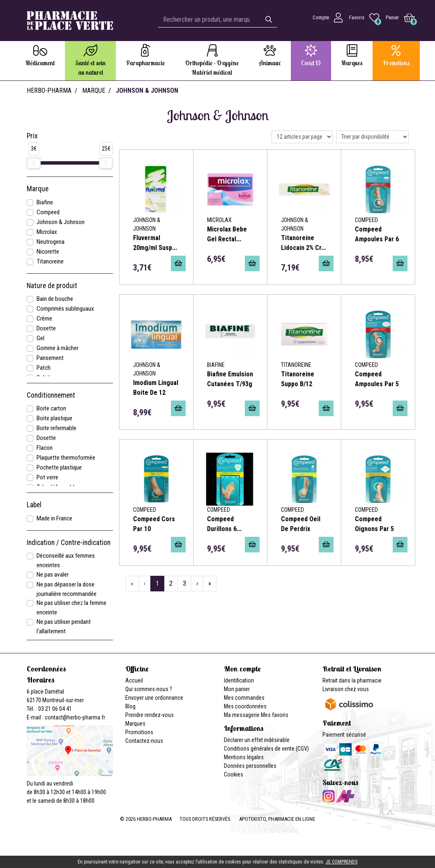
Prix (32, 136)
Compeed (48, 212)
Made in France (54, 518)
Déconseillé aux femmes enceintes (66, 560)
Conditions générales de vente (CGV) (266, 749)
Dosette (46, 328)
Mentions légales (244, 757)
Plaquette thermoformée (66, 458)
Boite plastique (54, 418)
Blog (130, 706)
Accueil (134, 680)
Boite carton (51, 408)
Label (34, 505)
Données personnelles (250, 766)
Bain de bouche (55, 299)
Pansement (50, 358)
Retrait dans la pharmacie (352, 680)
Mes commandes (244, 698)
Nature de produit (52, 286)
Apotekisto (277, 819)
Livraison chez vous (346, 689)
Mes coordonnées (245, 706)
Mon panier (237, 689)
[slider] (34, 163)
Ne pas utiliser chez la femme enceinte (71, 608)
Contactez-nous (144, 741)
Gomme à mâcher (58, 348)
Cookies (234, 774)
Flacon (45, 448)
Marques (135, 724)
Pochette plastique (59, 467)
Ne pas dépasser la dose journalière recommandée (67, 589)
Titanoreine (50, 261)
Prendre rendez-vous (150, 715)
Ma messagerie (242, 715)
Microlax (47, 232)
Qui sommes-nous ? (149, 689)
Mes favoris (275, 715)
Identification (239, 680)
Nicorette (48, 252)
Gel (40, 338)
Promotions (139, 732)
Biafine (45, 202)
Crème (44, 318)
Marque (94, 90)
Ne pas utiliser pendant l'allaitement (64, 626)
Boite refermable (56, 428)
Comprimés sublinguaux (65, 309)
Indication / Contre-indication (69, 543)
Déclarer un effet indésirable (257, 740)
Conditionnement (51, 395)
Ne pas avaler (53, 575)
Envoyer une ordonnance (154, 698)
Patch (44, 368)
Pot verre (47, 477)
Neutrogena (51, 242)
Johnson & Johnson (61, 222)
